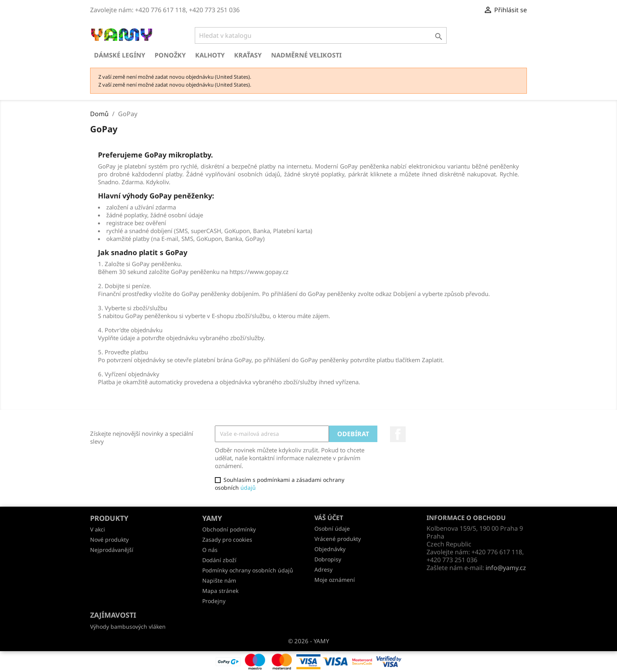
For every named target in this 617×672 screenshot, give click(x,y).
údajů (248, 488)
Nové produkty (109, 540)
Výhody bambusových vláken (128, 627)
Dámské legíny (120, 55)
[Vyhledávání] (321, 35)
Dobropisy (328, 559)
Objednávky (330, 549)
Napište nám (219, 580)
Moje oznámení (335, 580)
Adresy (323, 569)
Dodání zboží (219, 560)
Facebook (398, 434)
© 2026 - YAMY (308, 641)
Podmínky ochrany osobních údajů (248, 570)
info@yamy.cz (506, 568)
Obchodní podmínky (229, 529)
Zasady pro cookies (227, 540)
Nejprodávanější (112, 550)
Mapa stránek (220, 591)
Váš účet (329, 518)
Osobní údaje (332, 529)
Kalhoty (210, 55)
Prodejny (214, 601)
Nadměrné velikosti (306, 55)
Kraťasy (248, 55)
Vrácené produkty (338, 539)
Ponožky (170, 55)
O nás (210, 550)
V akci (98, 529)
